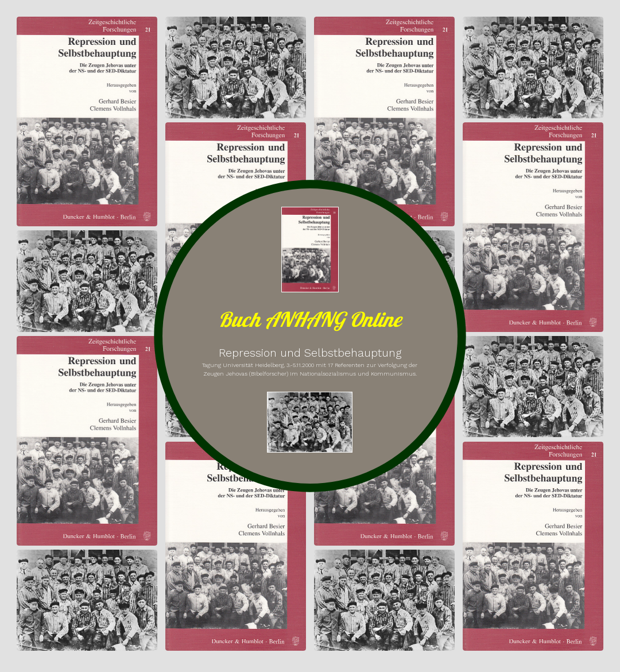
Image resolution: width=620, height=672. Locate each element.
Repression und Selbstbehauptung (310, 353)
